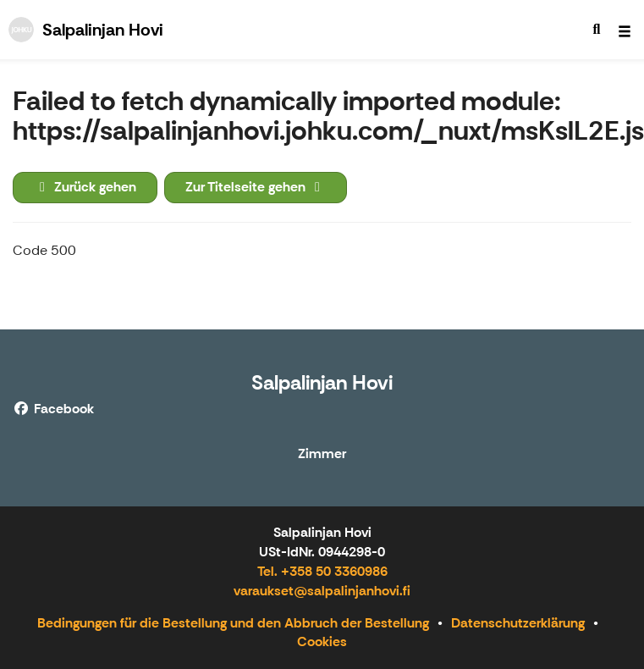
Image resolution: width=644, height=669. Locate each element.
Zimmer (322, 454)
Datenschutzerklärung (518, 623)
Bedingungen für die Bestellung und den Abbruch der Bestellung (233, 623)
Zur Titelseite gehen (256, 187)
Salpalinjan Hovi (322, 382)
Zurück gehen (85, 187)
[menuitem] (597, 30)
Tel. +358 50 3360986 (322, 571)
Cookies (322, 641)
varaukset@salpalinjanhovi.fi (322, 591)
